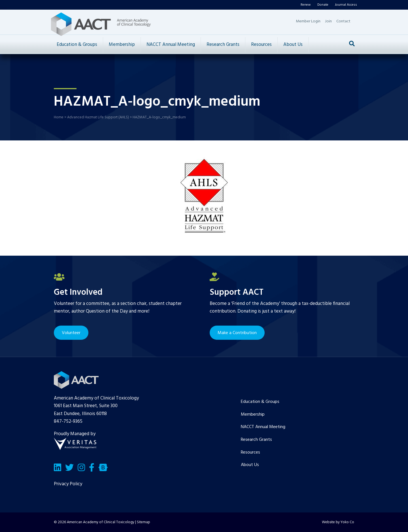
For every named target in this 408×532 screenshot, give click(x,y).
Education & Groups (77, 45)
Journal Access (346, 5)
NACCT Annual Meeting (171, 45)
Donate (323, 5)
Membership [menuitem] (253, 415)
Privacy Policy (68, 484)
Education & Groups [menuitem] (260, 402)
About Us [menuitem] (250, 465)
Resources (261, 45)
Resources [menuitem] (250, 452)
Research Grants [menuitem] (256, 440)
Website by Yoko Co (338, 522)
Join (328, 21)
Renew (306, 5)
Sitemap (144, 522)
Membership (122, 45)
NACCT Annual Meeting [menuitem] (263, 427)
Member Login (308, 21)
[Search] (352, 44)
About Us (293, 45)
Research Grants (223, 45)
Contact (343, 21)
